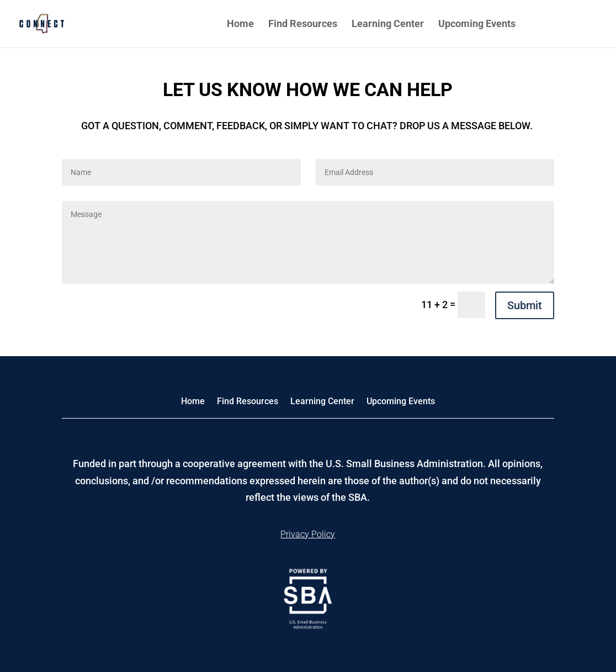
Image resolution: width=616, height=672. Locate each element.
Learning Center (388, 25)
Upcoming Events (477, 25)
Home (240, 25)
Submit (525, 305)
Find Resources (303, 25)
